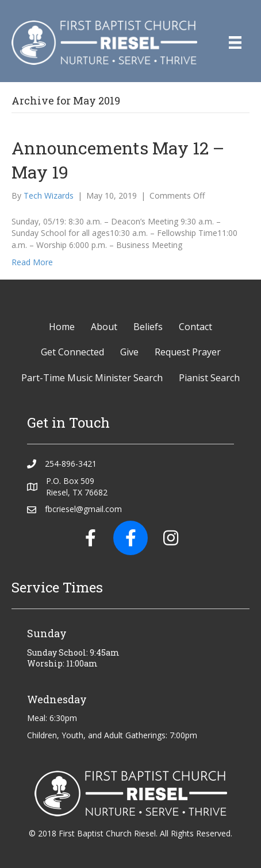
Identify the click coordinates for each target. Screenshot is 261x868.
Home (62, 327)
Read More (32, 262)
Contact (195, 327)
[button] (90, 538)
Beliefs (148, 327)
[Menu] (235, 42)
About (104, 327)
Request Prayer (188, 352)
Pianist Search (209, 378)
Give (129, 352)
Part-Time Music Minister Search (92, 378)
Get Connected (72, 352)
